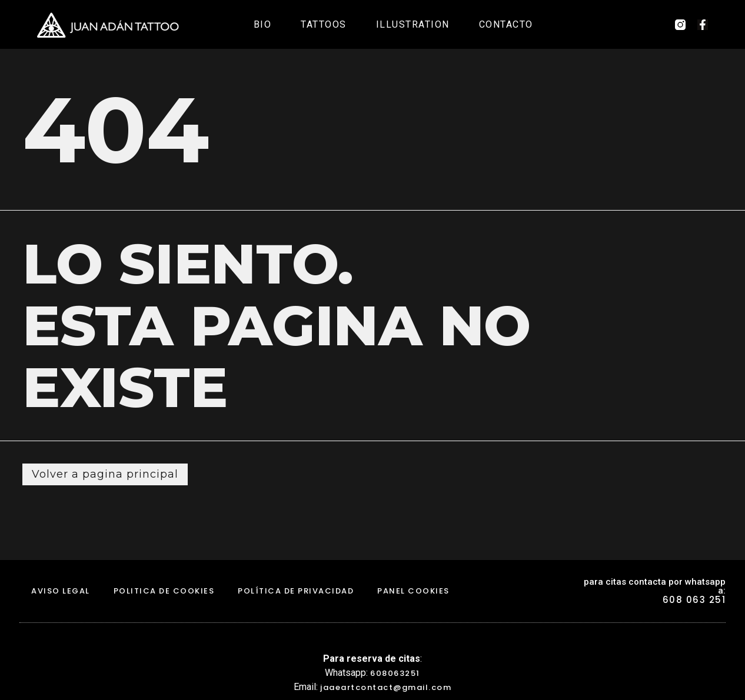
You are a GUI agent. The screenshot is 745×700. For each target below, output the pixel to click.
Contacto (506, 24)
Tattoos (324, 24)
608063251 (395, 673)
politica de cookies (164, 591)
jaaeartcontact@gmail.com (386, 687)
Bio (263, 24)
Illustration (413, 24)
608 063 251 (694, 600)
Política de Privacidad (296, 591)
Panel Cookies (413, 591)
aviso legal (61, 591)
